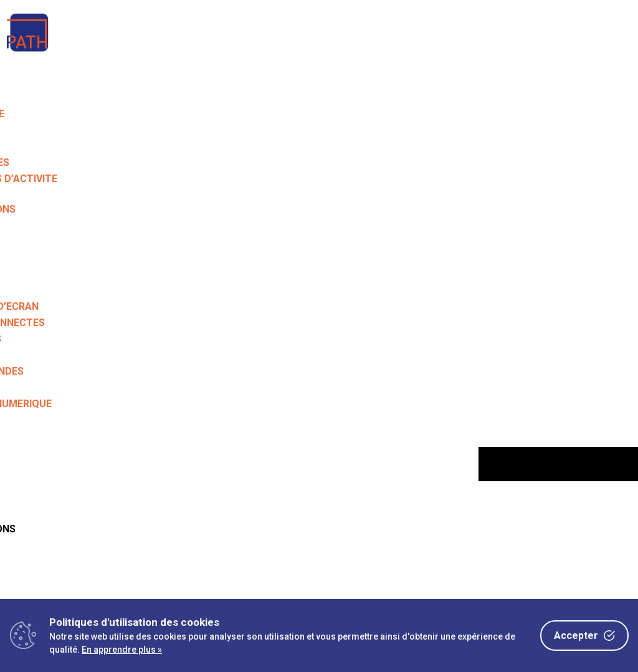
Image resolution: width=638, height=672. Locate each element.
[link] (28, 52)
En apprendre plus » (122, 650)
